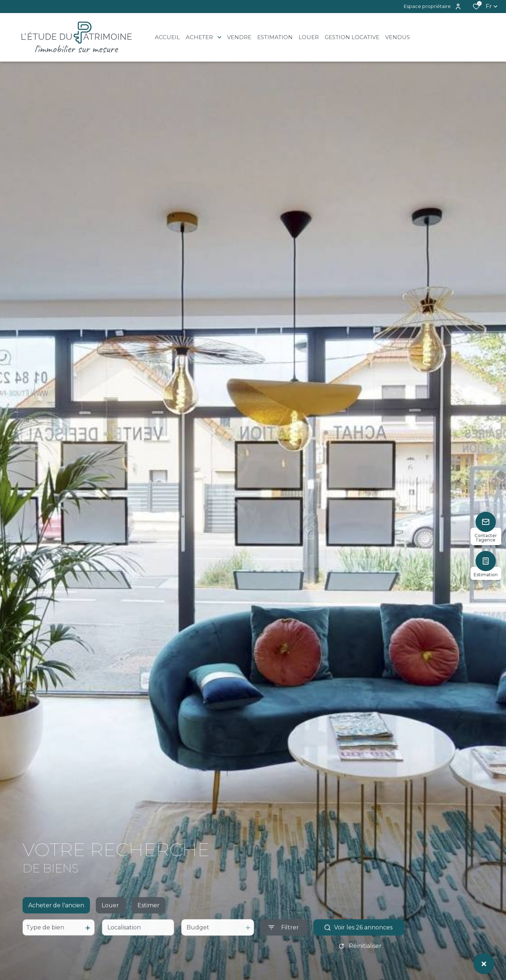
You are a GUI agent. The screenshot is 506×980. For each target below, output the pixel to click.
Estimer (149, 913)
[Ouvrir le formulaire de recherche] (284, 935)
